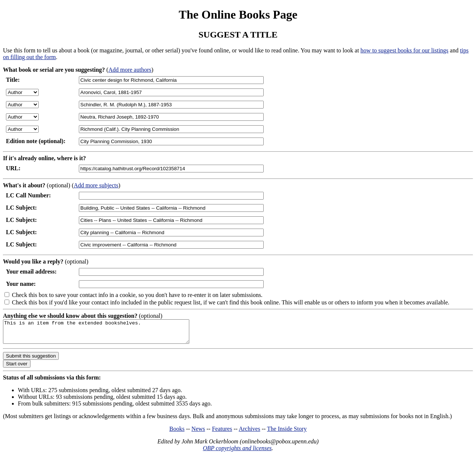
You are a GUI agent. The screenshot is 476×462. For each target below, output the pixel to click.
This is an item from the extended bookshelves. (107, 334)
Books (177, 433)
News (198, 433)
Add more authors (130, 70)
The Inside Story (287, 433)
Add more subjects (96, 185)
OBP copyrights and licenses (237, 453)
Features (222, 433)
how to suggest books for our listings (404, 50)
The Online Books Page (238, 14)
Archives (250, 433)
